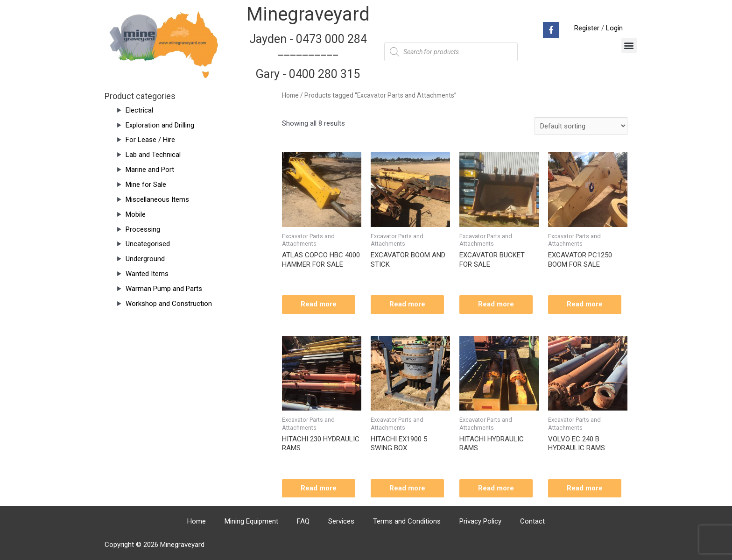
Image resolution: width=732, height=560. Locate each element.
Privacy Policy (480, 521)
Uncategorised (148, 244)
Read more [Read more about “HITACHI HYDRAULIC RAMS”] (496, 488)
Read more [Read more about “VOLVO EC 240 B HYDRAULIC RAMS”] (585, 488)
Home (290, 95)
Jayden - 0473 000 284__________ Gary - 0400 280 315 (308, 57)
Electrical (139, 110)
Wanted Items (147, 274)
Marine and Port (150, 170)
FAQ (303, 521)
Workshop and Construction (169, 304)
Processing (143, 229)
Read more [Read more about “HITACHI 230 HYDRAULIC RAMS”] (319, 488)
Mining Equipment (251, 521)
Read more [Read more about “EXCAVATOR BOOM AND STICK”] (407, 304)
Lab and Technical (153, 155)
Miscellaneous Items (157, 199)
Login (614, 28)
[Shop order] (581, 126)
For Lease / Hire (150, 140)
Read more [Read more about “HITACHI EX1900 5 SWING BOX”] (407, 488)
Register (587, 28)
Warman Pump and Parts (164, 289)
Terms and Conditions (407, 521)
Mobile (136, 214)
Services (341, 521)
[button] (629, 46)
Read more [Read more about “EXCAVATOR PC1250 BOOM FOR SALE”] (585, 304)
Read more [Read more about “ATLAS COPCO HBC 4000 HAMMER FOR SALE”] (319, 304)
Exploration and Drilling (160, 125)
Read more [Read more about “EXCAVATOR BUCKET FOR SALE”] (496, 304)
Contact (532, 521)
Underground (145, 259)
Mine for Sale (146, 184)
